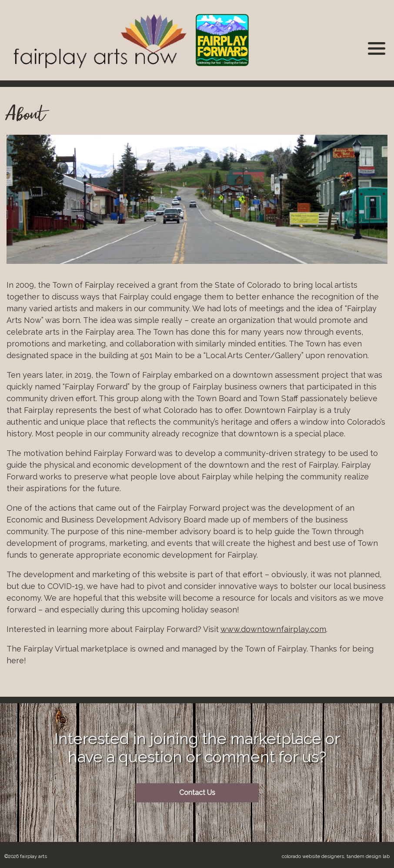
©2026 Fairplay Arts (26, 856)
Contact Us (197, 793)
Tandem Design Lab (368, 856)
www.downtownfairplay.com (273, 629)
